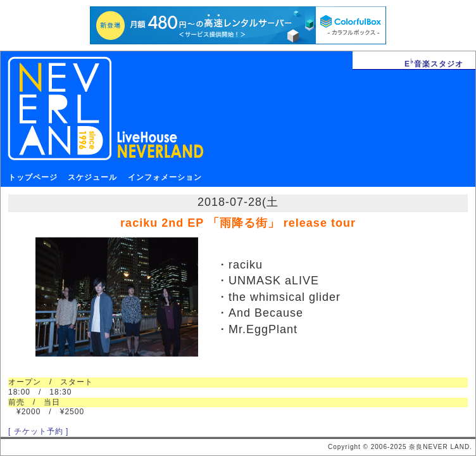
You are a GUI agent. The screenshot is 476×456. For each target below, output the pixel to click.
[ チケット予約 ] (38, 431)
